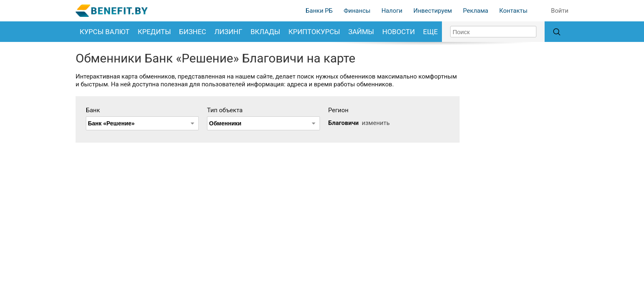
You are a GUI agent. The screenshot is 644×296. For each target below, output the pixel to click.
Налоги (392, 11)
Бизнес (193, 32)
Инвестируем (432, 11)
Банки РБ (319, 11)
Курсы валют (105, 32)
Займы (361, 32)
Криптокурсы (314, 32)
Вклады (265, 32)
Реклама (476, 11)
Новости (399, 32)
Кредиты (154, 32)
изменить (376, 123)
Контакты (513, 11)
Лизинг (228, 32)
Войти (560, 11)
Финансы (357, 11)
